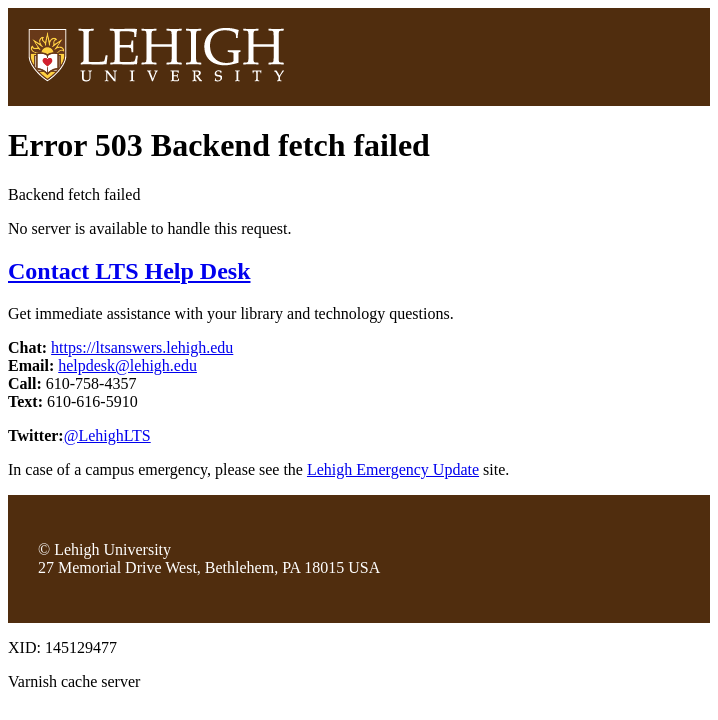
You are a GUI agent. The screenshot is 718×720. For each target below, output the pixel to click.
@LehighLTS (107, 435)
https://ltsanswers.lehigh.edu (142, 347)
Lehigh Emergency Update (393, 469)
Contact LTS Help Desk (129, 271)
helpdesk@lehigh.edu (127, 365)
